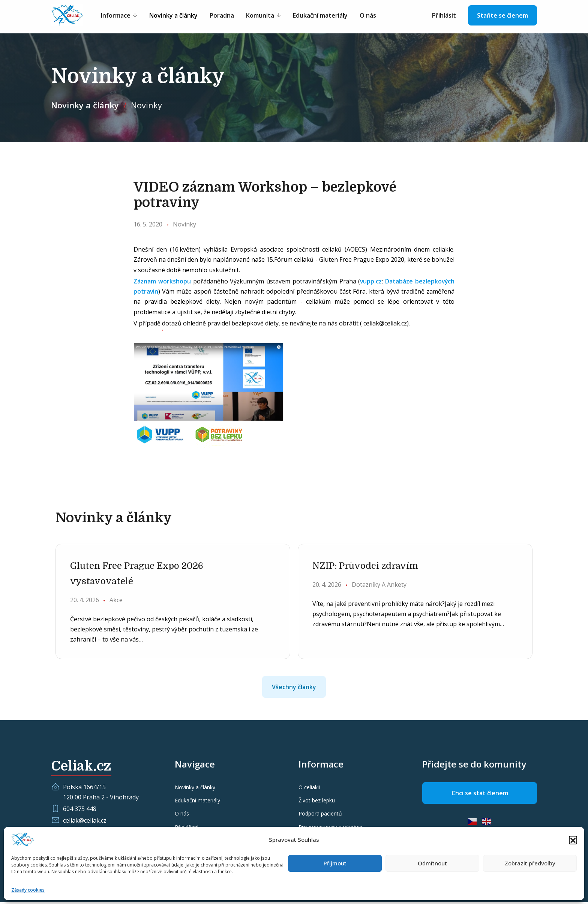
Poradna (225, 16)
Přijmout (335, 863)
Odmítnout (432, 863)
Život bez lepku (317, 802)
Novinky (146, 105)
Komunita (263, 16)
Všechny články (294, 689)
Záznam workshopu (162, 281)
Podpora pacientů (320, 815)
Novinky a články (176, 16)
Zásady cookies (28, 890)
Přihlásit (444, 16)
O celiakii (309, 789)
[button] (573, 840)
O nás (371, 16)
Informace (119, 16)
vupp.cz (370, 281)
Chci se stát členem (480, 795)
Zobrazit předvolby (530, 863)
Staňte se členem (502, 16)
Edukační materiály (323, 16)
